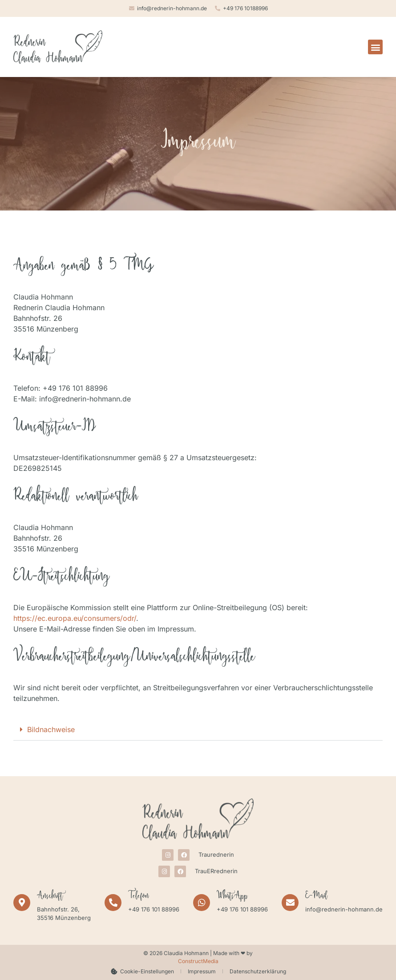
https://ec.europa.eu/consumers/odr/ (75, 618)
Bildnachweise (51, 729)
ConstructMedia (198, 961)
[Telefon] (113, 903)
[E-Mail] (290, 903)
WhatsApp (232, 897)
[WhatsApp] (202, 903)
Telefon (139, 897)
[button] (375, 47)
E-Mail (316, 897)
